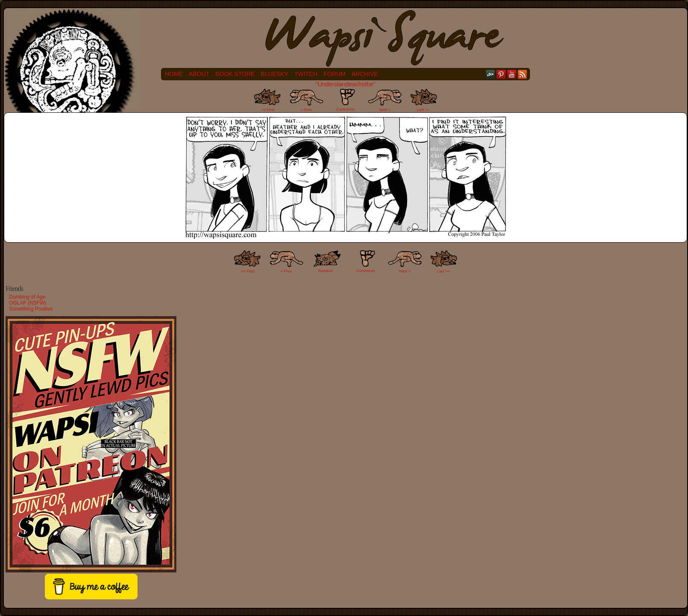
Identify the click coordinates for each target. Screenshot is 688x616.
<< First (268, 110)
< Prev (306, 110)
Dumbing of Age (27, 297)
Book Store (235, 74)
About (199, 74)
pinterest (501, 74)
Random (325, 271)
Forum (335, 74)
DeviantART (490, 74)
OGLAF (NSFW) (28, 303)
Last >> (423, 110)
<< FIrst (248, 271)
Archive (365, 74)
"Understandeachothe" (345, 84)
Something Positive (31, 309)
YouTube (512, 74)
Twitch (306, 74)
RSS (523, 74)
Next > (385, 110)
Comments (345, 100)
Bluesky (275, 74)
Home (174, 74)
